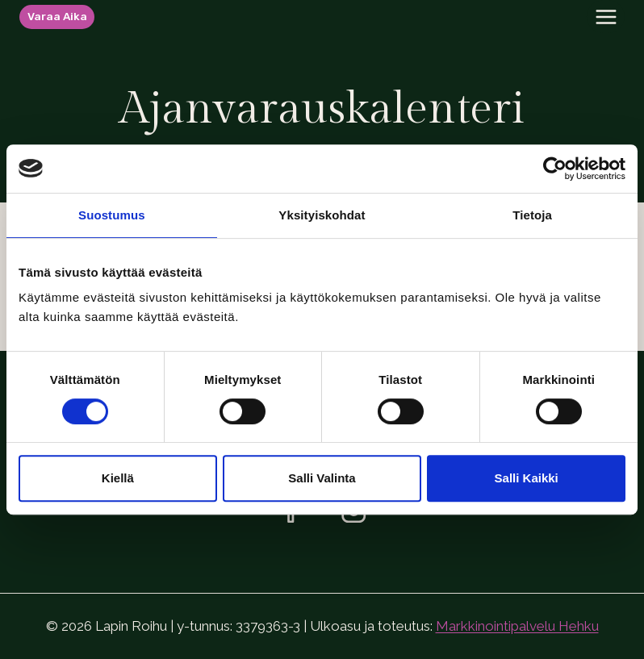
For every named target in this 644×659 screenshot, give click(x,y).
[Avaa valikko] (606, 17)
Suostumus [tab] (112, 215)
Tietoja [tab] (532, 215)
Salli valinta (322, 478)
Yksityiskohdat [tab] (322, 215)
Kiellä (118, 478)
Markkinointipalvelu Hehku (517, 626)
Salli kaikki (527, 478)
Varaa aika (57, 16)
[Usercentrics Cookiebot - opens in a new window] (555, 169)
